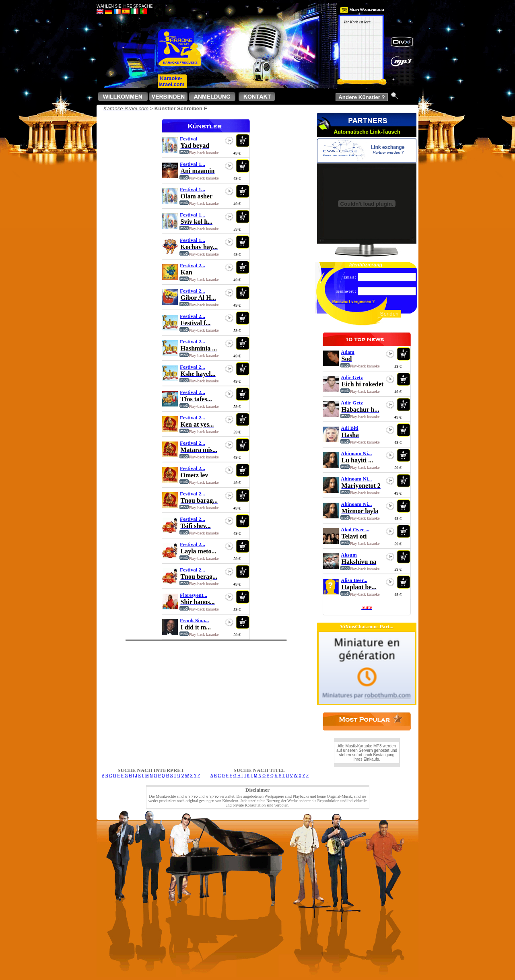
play (229, 140)
